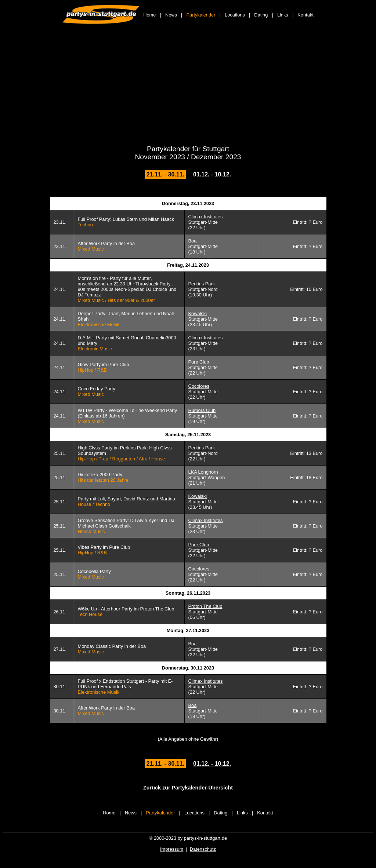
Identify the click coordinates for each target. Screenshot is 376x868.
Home (149, 15)
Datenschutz (203, 849)
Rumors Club (202, 410)
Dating (261, 15)
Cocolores (199, 386)
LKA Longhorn (203, 472)
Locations (235, 15)
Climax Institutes (206, 217)
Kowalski (198, 313)
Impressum (172, 849)
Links (283, 15)
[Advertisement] (188, 89)
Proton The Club (205, 606)
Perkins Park (202, 284)
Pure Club (199, 362)
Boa (193, 241)
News (171, 15)
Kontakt (305, 15)
